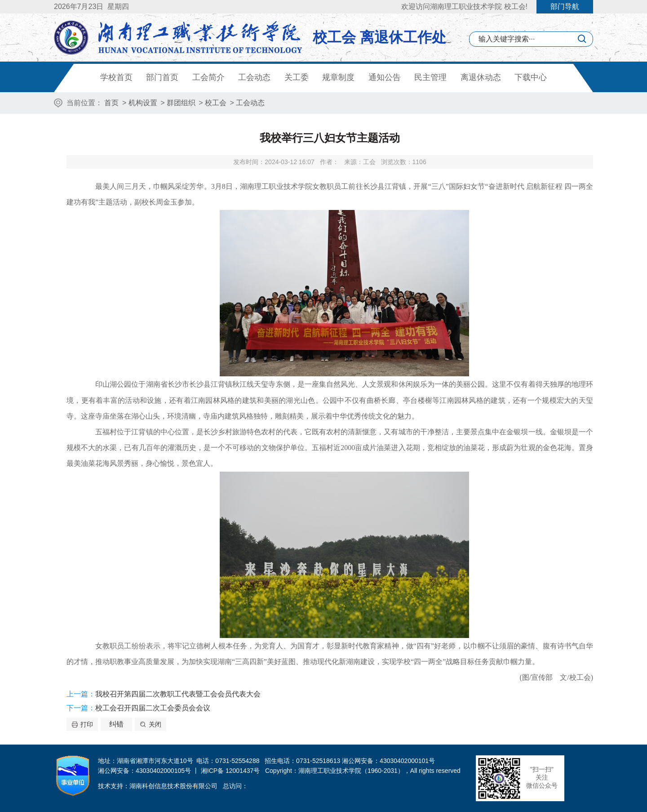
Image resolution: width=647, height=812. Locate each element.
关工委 (297, 77)
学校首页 (116, 77)
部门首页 (162, 77)
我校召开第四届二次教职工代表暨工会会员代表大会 (178, 694)
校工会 (216, 103)
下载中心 (531, 77)
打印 (87, 724)
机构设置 (143, 103)
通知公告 (385, 77)
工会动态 (254, 77)
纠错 (116, 724)
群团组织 (181, 103)
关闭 (155, 724)
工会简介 (208, 77)
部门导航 (565, 7)
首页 (111, 103)
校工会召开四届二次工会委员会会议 (153, 708)
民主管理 (430, 77)
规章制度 (338, 77)
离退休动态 (481, 77)
